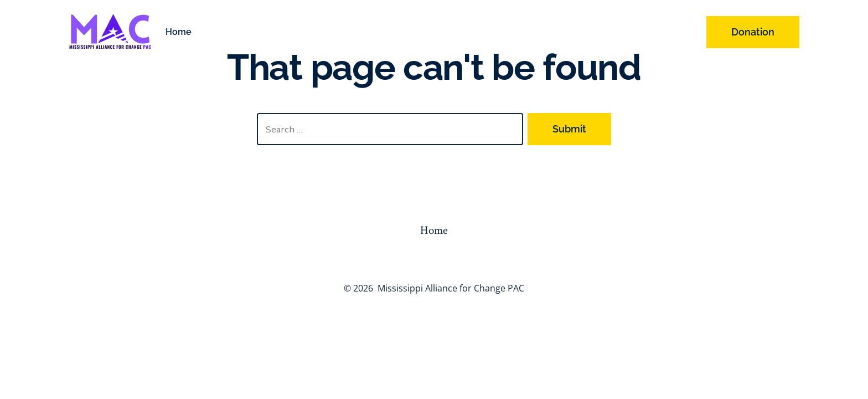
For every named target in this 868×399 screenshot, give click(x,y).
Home (179, 32)
